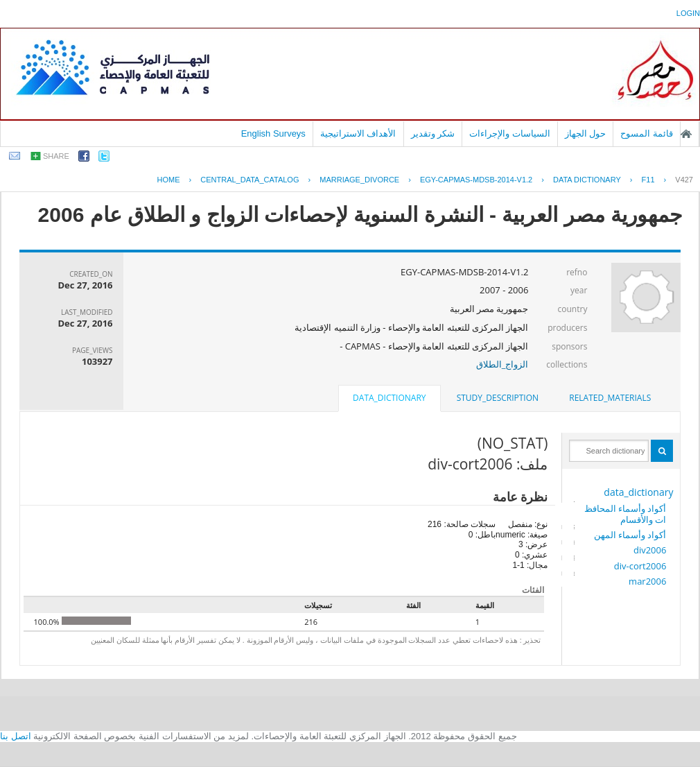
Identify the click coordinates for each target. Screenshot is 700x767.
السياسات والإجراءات (510, 133)
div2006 (650, 550)
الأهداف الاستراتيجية (358, 133)
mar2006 (647, 581)
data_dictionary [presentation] (389, 398)
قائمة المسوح (647, 133)
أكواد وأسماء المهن (630, 535)
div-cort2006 (640, 566)
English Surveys (273, 133)
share (56, 156)
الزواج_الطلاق (502, 364)
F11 (648, 180)
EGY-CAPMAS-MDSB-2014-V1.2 (476, 180)
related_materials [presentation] (610, 398)
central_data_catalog (250, 180)
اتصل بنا (16, 736)
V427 (684, 180)
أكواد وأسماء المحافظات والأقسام (625, 514)
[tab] (610, 398)
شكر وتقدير (433, 133)
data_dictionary (638, 492)
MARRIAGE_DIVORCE (359, 180)
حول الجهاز (586, 133)
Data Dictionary (587, 180)
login (688, 13)
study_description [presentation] (498, 398)
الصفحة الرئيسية (686, 134)
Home (168, 180)
